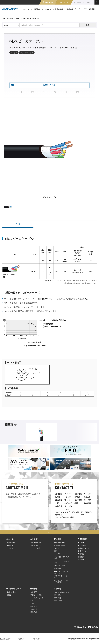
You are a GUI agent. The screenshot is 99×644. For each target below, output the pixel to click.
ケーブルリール (60, 566)
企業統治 (34, 609)
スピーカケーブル (27, 53)
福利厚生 (58, 595)
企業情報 (34, 589)
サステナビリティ (14, 589)
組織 (32, 603)
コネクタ (58, 548)
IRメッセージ (83, 545)
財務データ (82, 551)
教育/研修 (58, 598)
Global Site (49, 2)
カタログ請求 (35, 548)
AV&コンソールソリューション (61, 572)
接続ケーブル (59, 568)
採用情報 (92, 9)
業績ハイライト (84, 548)
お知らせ (10, 548)
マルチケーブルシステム (62, 562)
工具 (56, 551)
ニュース (10, 539)
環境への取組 (12, 592)
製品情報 (10, 18)
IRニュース (82, 542)
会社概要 (34, 592)
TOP (4, 18)
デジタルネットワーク (62, 577)
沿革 (32, 601)
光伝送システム (60, 542)
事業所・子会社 (36, 595)
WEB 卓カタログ (36, 545)
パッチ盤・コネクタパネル (62, 557)
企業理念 (34, 606)
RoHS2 (9, 595)
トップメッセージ (37, 598)
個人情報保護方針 (6, 639)
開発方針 (34, 612)
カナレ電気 (10, 9)
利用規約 (21, 639)
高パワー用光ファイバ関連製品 (62, 581)
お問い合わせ (64, 2)
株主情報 (81, 557)
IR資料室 (81, 554)
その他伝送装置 (60, 545)
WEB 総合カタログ (37, 542)
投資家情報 (11, 542)
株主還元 (81, 560)
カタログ (34, 539)
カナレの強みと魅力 (62, 592)
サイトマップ (35, 639)
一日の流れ (58, 601)
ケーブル (19, 18)
